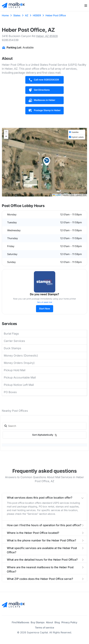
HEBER (37, 15)
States (17, 15)
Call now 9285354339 (44, 80)
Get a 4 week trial (45, 302)
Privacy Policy (69, 622)
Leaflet (57, 195)
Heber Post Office (56, 15)
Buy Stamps (38, 622)
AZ (27, 15)
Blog (57, 622)
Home (5, 15)
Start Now (45, 309)
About (49, 622)
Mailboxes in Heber (42, 100)
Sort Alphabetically (45, 435)
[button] (47, 161)
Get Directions (39, 90)
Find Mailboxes (21, 622)
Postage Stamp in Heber (44, 111)
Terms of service (44, 628)
